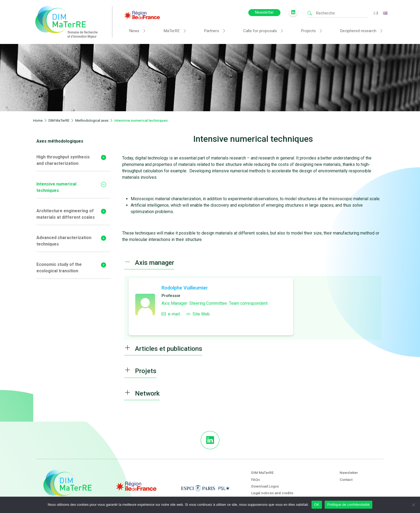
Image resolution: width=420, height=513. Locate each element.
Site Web (198, 314)
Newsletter (264, 12)
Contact (346, 479)
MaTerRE (172, 31)
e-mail (171, 314)
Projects (308, 31)
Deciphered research (358, 31)
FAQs (256, 479)
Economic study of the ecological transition (59, 268)
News (134, 31)
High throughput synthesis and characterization (63, 160)
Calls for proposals (260, 31)
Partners (211, 31)
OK (317, 505)
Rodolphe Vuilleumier (185, 288)
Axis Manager (174, 303)
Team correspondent (248, 303)
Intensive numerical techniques (56, 187)
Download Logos (265, 486)
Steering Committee (208, 303)
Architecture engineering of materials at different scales (66, 214)
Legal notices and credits (272, 493)
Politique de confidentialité (348, 505)
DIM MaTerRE (262, 473)
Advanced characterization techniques (64, 241)
